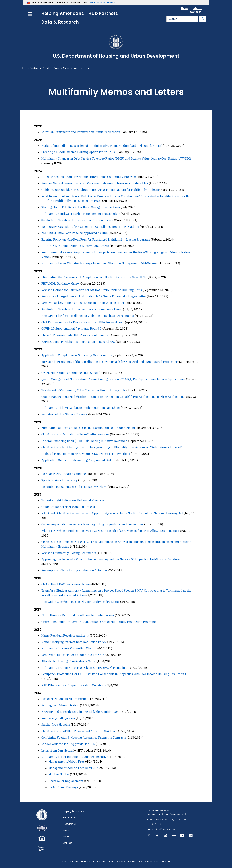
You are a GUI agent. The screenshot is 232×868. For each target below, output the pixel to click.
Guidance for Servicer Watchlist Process (69, 507)
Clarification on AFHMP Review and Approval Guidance (79, 731)
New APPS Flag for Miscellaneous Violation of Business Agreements (88, 316)
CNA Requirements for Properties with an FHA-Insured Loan (83, 322)
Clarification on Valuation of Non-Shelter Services (75, 434)
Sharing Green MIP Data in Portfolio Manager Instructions (81, 207)
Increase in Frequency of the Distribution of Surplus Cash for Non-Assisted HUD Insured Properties (109, 362)
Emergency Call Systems (58, 718)
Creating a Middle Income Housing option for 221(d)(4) (79, 152)
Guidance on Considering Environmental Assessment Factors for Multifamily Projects (100, 190)
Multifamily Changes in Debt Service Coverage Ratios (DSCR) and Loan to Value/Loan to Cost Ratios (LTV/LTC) (116, 158)
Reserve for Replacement (66, 781)
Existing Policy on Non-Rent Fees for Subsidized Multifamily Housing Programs (96, 239)
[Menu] (30, 14)
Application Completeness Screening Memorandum (77, 355)
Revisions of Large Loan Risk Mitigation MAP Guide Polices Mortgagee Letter (94, 296)
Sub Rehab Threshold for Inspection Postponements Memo (82, 309)
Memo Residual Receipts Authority (65, 635)
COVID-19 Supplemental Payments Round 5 (72, 329)
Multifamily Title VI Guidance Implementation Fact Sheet (81, 408)
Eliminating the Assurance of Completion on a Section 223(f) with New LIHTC (94, 277)
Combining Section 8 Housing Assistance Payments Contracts (84, 738)
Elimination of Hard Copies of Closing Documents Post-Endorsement (88, 428)
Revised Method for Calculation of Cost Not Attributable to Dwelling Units (92, 290)
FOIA (111, 862)
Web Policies (152, 862)
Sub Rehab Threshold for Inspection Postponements (77, 220)
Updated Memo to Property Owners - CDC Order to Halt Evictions (86, 454)
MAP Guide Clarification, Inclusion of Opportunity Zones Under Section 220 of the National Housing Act (112, 513)
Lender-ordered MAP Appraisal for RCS (68, 744)
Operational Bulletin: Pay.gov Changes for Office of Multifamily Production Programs (99, 622)
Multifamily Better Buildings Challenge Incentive (75, 757)
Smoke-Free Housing (56, 725)
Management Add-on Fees (67, 761)
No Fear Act (99, 862)
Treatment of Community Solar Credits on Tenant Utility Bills (83, 390)
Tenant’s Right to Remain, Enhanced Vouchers (73, 500)
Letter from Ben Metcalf (57, 750)
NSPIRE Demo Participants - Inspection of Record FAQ (78, 342)
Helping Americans (63, 13)
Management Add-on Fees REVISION (74, 768)
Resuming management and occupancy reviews (74, 487)
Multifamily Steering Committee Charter (69, 648)
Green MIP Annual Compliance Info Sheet (70, 373)
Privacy (121, 862)
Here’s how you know (101, 2)
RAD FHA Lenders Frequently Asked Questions (74, 685)
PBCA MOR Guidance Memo (60, 283)
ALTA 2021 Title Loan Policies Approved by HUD (75, 233)
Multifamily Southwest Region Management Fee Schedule (81, 214)
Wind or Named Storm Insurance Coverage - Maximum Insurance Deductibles (95, 183)
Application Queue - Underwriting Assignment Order (78, 460)
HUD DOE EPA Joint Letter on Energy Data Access (75, 246)
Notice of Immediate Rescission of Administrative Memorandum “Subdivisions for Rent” (102, 146)
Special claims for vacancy (59, 480)
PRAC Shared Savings (63, 787)
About (197, 8)
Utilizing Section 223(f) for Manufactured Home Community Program (89, 177)
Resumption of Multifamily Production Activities (74, 570)
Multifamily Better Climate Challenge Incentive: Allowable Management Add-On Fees (100, 263)
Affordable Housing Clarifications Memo (69, 661)
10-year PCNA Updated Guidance (64, 474)
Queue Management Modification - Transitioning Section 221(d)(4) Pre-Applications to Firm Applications (113, 379)
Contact (196, 12)
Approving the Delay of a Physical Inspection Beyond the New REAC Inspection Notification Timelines (111, 559)
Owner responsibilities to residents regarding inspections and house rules (92, 524)
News (185, 8)
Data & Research (60, 22)
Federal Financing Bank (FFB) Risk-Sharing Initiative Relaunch (84, 441)
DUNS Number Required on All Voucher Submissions (78, 615)
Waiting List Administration (61, 705)
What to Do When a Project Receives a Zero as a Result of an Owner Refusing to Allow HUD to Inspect (110, 531)
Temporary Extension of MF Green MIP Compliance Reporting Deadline (90, 227)
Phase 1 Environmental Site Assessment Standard (76, 335)
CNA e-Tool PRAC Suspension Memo (66, 584)
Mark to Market (59, 774)
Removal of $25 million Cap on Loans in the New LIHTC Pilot (83, 303)
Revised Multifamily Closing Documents (69, 553)
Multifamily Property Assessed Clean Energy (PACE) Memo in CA (85, 668)
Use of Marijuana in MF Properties (65, 699)
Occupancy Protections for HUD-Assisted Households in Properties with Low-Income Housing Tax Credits (114, 674)
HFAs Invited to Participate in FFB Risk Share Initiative (79, 712)
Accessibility (135, 862)
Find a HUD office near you (161, 829)
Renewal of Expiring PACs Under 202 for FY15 (73, 655)
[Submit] (202, 19)
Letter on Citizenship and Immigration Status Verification (81, 132)
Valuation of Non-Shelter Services (64, 414)
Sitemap (167, 862)
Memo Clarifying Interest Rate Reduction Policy (74, 642)
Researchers (70, 824)
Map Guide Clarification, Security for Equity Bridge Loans (80, 602)
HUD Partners (103, 13)
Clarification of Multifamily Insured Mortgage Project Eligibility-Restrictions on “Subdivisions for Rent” (112, 447)
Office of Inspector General (75, 862)
